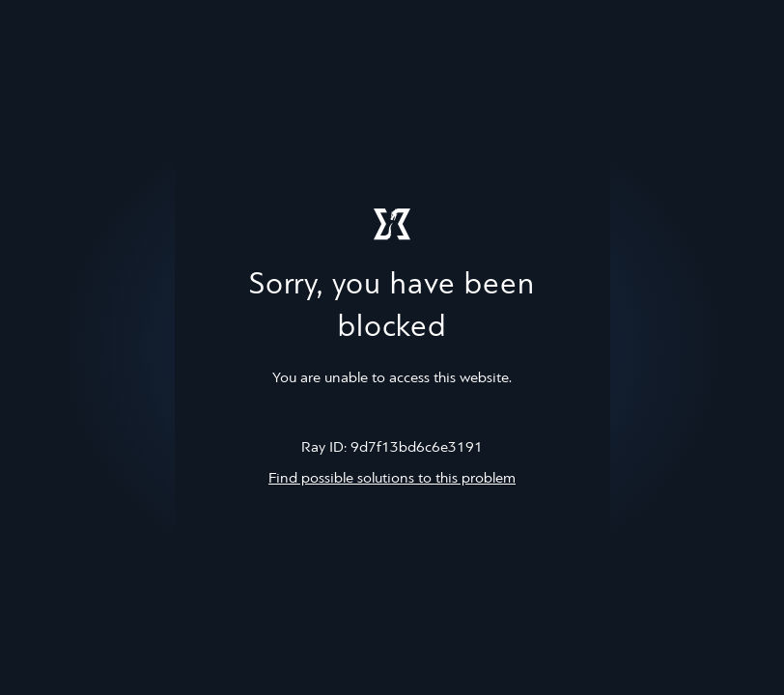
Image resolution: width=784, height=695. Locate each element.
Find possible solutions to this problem (392, 479)
